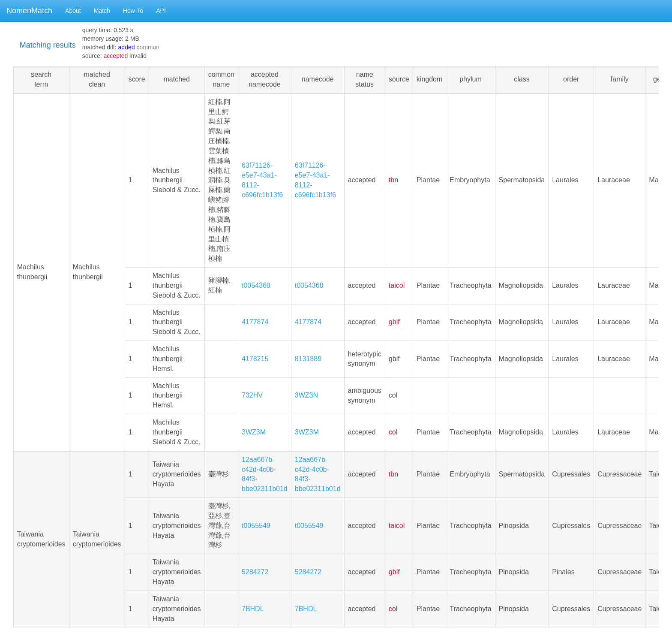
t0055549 (256, 526)
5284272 (255, 572)
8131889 (308, 359)
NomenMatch (29, 11)
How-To (133, 11)
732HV (252, 395)
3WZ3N (306, 395)
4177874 (255, 322)
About (73, 11)
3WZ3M (254, 432)
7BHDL (253, 609)
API (161, 11)
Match (102, 11)
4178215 (255, 359)
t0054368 (256, 285)
